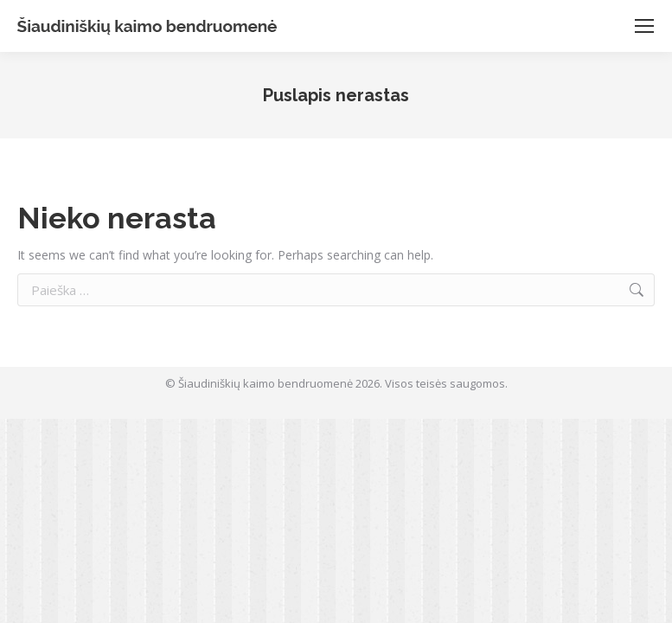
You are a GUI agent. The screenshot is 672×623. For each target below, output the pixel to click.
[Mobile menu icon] (644, 26)
